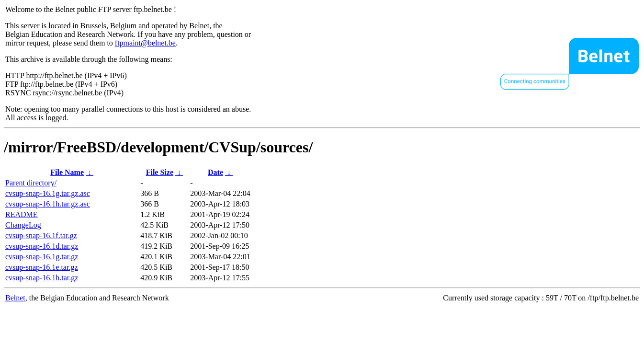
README (22, 214)
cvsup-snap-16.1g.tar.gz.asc (48, 193)
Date (215, 172)
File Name (67, 172)
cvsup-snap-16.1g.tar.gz (42, 257)
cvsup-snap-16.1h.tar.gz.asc (48, 204)
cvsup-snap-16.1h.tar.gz (42, 278)
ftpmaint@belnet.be (145, 43)
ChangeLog (23, 225)
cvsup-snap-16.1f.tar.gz (41, 236)
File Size (160, 172)
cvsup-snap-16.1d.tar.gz (42, 246)
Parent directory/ (31, 183)
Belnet (15, 298)
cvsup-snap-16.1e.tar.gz (42, 267)
